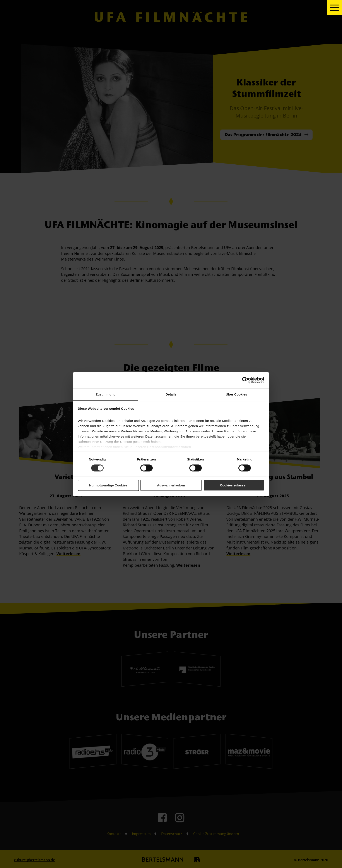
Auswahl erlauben (171, 485)
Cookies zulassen (234, 485)
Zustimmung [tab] (106, 394)
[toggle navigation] (334, 8)
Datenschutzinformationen (169, 447)
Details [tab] (171, 394)
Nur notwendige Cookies (108, 485)
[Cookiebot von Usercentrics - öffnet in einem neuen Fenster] (245, 380)
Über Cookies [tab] (236, 394)
